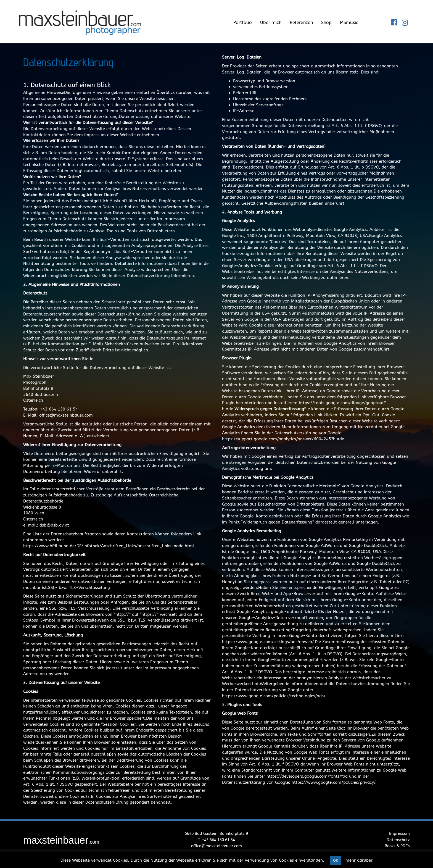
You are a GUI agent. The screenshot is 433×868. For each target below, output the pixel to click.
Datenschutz (398, 840)
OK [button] (336, 860)
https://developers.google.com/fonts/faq (307, 776)
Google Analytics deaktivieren (251, 427)
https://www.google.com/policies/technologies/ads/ (274, 696)
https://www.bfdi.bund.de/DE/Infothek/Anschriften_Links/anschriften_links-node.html (109, 546)
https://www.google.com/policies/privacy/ (333, 782)
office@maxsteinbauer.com (216, 846)
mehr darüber (359, 860)
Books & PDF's (397, 846)
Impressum (399, 834)
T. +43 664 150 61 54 (216, 840)
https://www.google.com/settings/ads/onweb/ (268, 642)
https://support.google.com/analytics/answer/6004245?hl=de (283, 439)
